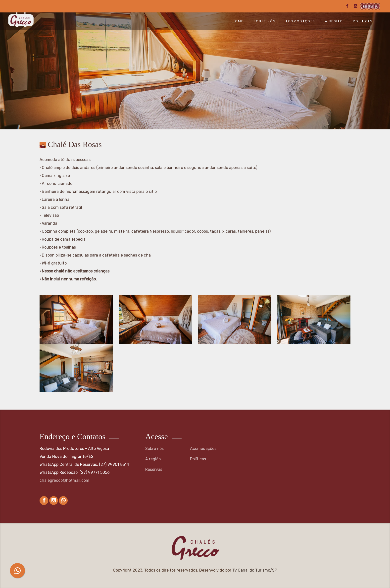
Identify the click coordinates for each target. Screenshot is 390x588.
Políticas (363, 21)
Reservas (154, 469)
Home (238, 21)
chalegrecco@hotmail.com (64, 480)
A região (334, 21)
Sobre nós (265, 21)
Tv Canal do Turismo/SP (255, 570)
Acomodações (300, 21)
